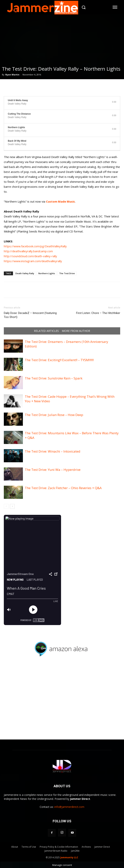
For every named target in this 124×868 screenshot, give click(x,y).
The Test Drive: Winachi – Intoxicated (53, 451)
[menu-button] (115, 7)
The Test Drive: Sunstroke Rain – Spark (54, 378)
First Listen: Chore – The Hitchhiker (98, 313)
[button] (83, 7)
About (15, 847)
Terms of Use (29, 847)
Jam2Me (75, 851)
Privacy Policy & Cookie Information (59, 847)
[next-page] (12, 506)
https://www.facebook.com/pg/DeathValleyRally (35, 246)
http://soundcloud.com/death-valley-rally (30, 256)
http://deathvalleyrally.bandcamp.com (28, 251)
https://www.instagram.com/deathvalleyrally (33, 261)
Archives (86, 847)
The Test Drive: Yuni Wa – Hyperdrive (53, 470)
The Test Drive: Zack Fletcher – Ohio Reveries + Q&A (63, 488)
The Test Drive (67, 273)
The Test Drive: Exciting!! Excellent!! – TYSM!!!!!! (59, 360)
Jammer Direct (102, 847)
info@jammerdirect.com (69, 807)
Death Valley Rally (25, 273)
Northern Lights (47, 273)
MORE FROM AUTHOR (76, 331)
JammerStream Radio (56, 851)
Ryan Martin (12, 75)
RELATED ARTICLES (46, 331)
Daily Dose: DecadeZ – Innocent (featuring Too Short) (30, 315)
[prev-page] (6, 506)
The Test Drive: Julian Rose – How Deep (54, 415)
